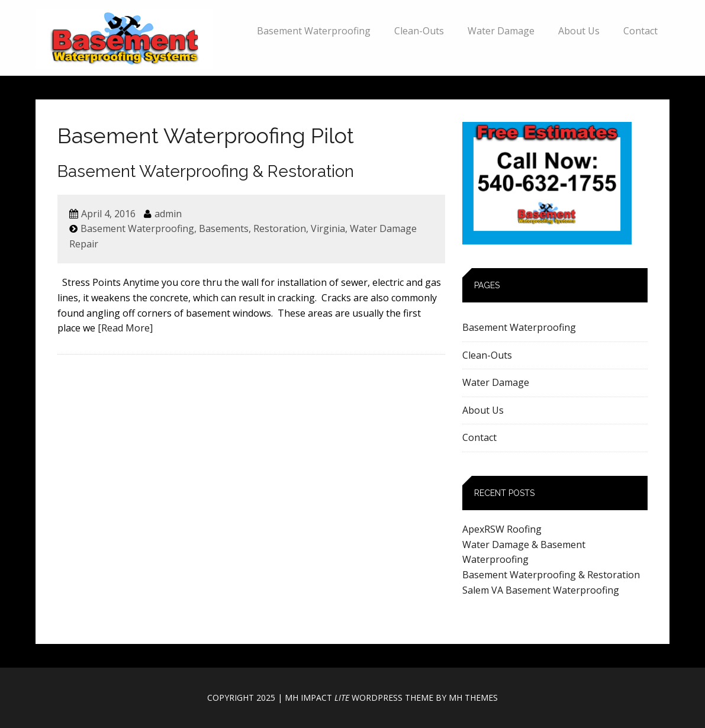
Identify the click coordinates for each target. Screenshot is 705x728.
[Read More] (125, 328)
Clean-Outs (419, 31)
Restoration (280, 228)
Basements (224, 228)
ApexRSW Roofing (502, 529)
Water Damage (501, 31)
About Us (579, 31)
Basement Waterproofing (314, 31)
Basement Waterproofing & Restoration (206, 171)
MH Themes (473, 698)
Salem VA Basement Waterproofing (541, 590)
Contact (640, 31)
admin (168, 214)
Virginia (328, 228)
